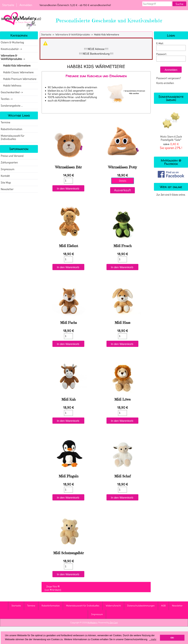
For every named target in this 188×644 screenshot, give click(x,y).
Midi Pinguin (69, 476)
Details (123, 181)
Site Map (6, 183)
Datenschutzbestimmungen (141, 606)
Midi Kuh (69, 399)
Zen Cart (114, 623)
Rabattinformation (11, 129)
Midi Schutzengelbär (69, 553)
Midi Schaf (123, 476)
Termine (6, 122)
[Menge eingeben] (68, 181)
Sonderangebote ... (12, 106)
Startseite (8, 5)
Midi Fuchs (69, 323)
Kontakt (5, 176)
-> (13, 57)
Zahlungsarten (9, 163)
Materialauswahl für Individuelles (13, 137)
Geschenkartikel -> (12, 92)
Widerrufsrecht (113, 606)
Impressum (8, 169)
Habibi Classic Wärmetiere (17, 72)
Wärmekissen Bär (69, 167)
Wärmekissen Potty (123, 167)
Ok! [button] (172, 638)
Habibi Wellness (11, 86)
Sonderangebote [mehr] (171, 98)
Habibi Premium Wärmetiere (19, 79)
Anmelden (26, 5)
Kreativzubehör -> (12, 49)
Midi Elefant (69, 246)
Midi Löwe (122, 399)
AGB (163, 606)
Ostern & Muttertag (12, 42)
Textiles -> (7, 99)
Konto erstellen (165, 83)
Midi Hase (122, 323)
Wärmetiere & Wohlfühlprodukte (73, 34)
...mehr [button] (153, 639)
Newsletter (7, 189)
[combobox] (157, 4)
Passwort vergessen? (169, 78)
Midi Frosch (123, 246)
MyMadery (92, 623)
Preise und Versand (12, 156)
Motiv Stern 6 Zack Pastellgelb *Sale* (171, 125)
